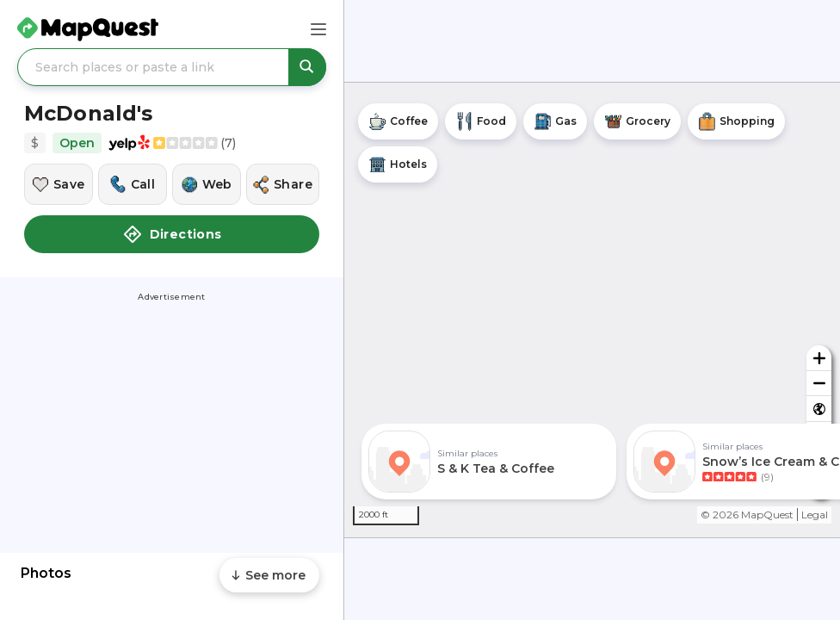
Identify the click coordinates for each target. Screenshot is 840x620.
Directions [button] (172, 234)
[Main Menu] (318, 29)
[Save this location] (59, 184)
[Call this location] (133, 184)
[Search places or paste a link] (172, 67)
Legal (815, 515)
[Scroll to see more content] (269, 575)
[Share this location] (283, 184)
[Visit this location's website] (207, 184)
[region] (592, 310)
